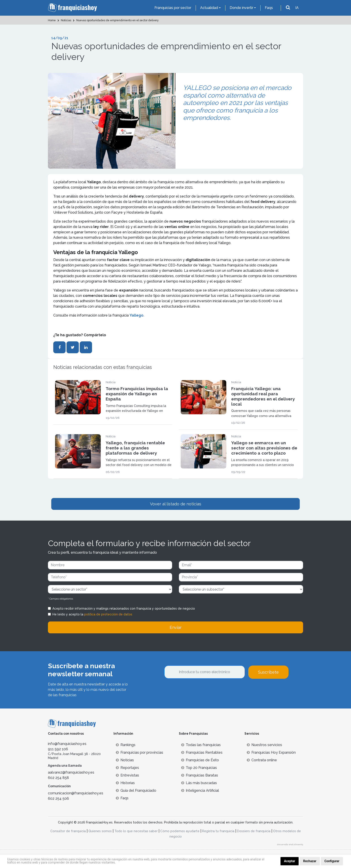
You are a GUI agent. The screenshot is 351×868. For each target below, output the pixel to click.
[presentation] (198, 691)
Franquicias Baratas (200, 775)
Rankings (126, 745)
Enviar (176, 627)
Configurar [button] (332, 861)
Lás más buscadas (199, 783)
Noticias (125, 760)
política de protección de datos (108, 614)
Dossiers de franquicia (254, 831)
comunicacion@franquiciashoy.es (76, 793)
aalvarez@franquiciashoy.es (71, 772)
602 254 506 (58, 799)
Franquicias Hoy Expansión (271, 752)
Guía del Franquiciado (136, 790)
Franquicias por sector (173, 8)
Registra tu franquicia (218, 831)
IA (297, 8)
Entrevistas (127, 775)
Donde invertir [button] (241, 8)
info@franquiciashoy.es (67, 744)
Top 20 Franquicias (199, 768)
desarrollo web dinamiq (290, 844)
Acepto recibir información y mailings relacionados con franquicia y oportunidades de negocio (124, 608)
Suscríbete (268, 672)
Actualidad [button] (209, 8)
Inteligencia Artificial (200, 790)
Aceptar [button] (290, 861)
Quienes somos (100, 831)
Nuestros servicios (264, 745)
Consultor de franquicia (68, 831)
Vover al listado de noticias (176, 504)
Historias (125, 783)
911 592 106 (58, 749)
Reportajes (127, 768)
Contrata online (262, 760)
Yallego (137, 315)
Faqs (269, 8)
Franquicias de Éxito (200, 760)
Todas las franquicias (201, 745)
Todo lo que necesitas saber (136, 831)
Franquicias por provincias (139, 752)
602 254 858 (58, 778)
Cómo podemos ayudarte (180, 831)
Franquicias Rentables (202, 752)
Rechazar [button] (310, 861)
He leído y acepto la (92, 614)
